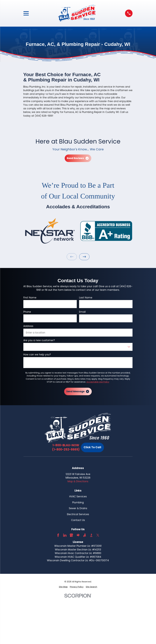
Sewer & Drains (78, 508)
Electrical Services (78, 514)
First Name (30, 298)
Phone (27, 312)
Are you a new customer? (39, 340)
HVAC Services (78, 496)
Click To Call (92, 447)
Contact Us (78, 520)
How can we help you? (37, 355)
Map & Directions (78, 481)
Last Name (86, 298)
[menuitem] (63, 587)
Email (82, 312)
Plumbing (78, 502)
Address (28, 326)
